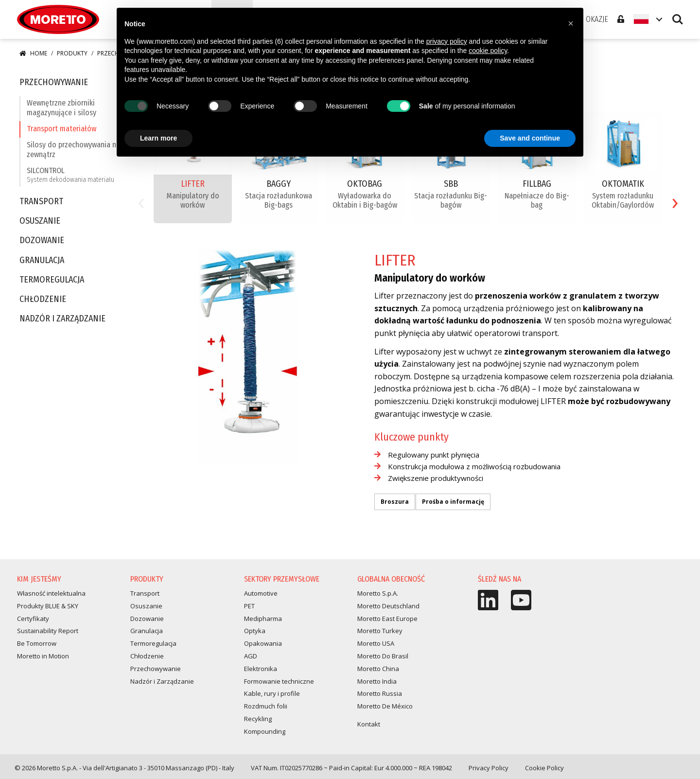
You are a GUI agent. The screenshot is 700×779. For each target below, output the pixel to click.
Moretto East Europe (387, 619)
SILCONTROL (70, 175)
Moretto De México (385, 706)
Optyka (255, 631)
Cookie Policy (544, 768)
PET (249, 606)
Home (33, 53)
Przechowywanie (54, 82)
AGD (251, 656)
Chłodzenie (43, 299)
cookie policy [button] (488, 51)
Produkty (72, 53)
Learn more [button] (158, 138)
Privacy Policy (489, 768)
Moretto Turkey (380, 631)
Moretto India (377, 681)
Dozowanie (42, 240)
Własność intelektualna (51, 593)
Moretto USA (376, 643)
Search (678, 19)
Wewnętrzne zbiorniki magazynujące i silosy (61, 107)
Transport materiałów (61, 129)
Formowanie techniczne (279, 681)
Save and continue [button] (530, 138)
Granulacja (42, 260)
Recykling (258, 719)
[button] (571, 23)
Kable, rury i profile (272, 693)
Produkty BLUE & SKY (48, 606)
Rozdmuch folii (266, 706)
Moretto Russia (380, 693)
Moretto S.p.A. (378, 593)
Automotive (261, 593)
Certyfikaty (33, 619)
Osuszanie (40, 221)
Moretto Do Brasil (383, 656)
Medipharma (263, 619)
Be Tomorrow (37, 643)
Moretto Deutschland (388, 606)
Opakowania (263, 643)
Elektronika (261, 669)
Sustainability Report (48, 631)
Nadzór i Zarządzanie (62, 319)
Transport (41, 202)
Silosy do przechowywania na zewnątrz (73, 149)
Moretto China (378, 669)
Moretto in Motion (43, 656)
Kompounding (265, 731)
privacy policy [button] (447, 41)
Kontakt (369, 724)
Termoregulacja (52, 280)
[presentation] (141, 201)
